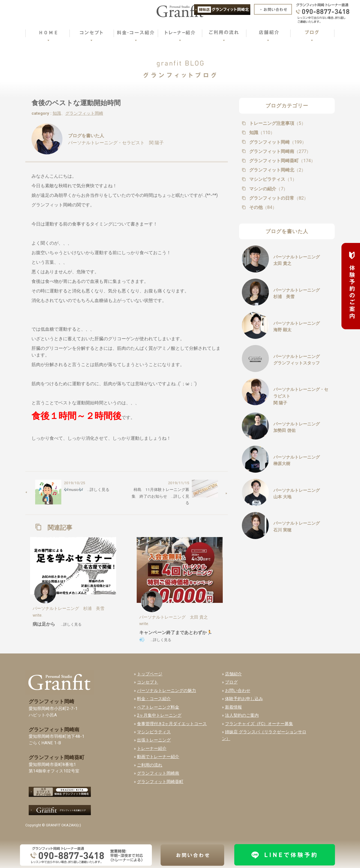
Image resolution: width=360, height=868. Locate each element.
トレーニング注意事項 (277, 123)
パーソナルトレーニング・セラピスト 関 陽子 (116, 143)
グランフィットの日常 (278, 198)
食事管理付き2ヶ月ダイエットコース (172, 724)
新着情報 (233, 707)
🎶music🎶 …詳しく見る (87, 490)
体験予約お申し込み (244, 699)
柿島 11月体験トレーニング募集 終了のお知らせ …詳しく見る (160, 496)
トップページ (150, 674)
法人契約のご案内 (242, 715)
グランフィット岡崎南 (279, 151)
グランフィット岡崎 (84, 113)
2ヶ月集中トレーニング (159, 715)
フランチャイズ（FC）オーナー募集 (259, 724)
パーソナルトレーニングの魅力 (166, 691)
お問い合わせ (238, 691)
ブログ (231, 682)
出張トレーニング (154, 740)
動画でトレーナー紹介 (158, 757)
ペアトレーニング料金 (158, 707)
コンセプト (148, 682)
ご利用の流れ (150, 765)
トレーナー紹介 (152, 748)
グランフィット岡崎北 (277, 170)
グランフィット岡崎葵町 (282, 161)
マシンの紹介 (268, 189)
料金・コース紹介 (154, 699)
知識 (57, 113)
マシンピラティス (272, 179)
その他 (262, 207)
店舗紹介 (233, 674)
